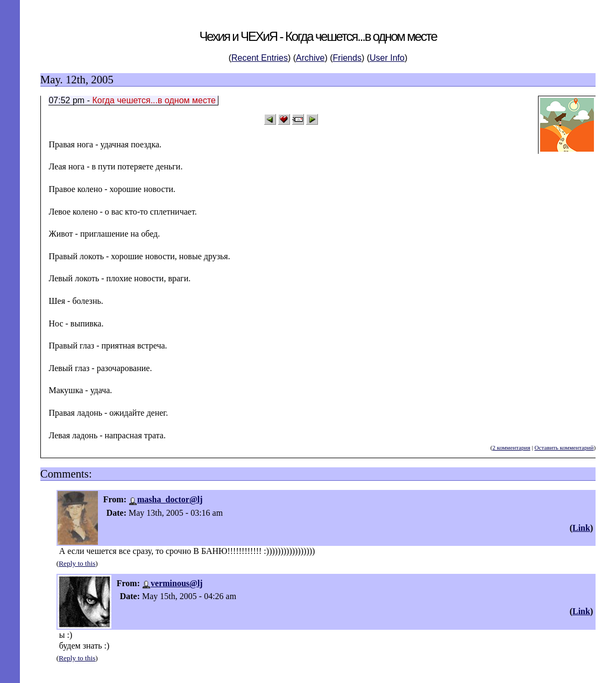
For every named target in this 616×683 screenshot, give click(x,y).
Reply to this (77, 563)
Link (581, 528)
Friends (347, 58)
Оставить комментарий (564, 447)
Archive (310, 58)
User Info (387, 58)
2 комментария (511, 447)
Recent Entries (260, 58)
